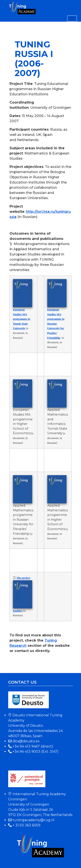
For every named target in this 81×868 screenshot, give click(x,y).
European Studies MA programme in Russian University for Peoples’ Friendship (56, 324)
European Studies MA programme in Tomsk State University (22, 319)
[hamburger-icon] (72, 19)
